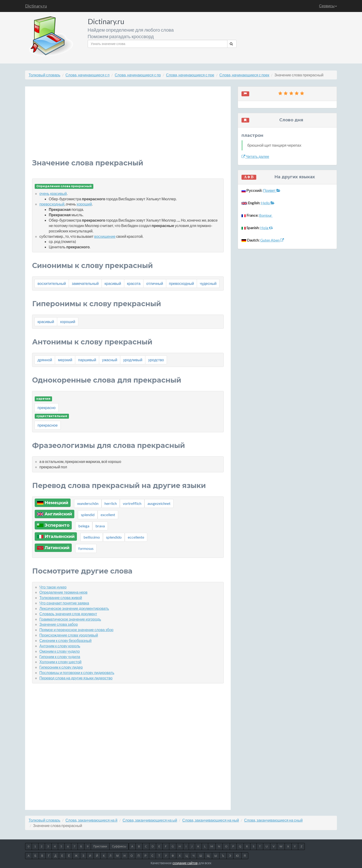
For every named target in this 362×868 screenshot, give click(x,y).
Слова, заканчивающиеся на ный (211, 820)
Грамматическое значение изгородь (70, 619)
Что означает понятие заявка (64, 603)
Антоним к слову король (60, 646)
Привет (272, 190)
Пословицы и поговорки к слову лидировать (77, 672)
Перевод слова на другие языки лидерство (76, 678)
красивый (58, 193)
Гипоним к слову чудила (60, 657)
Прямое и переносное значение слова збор (76, 630)
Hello (268, 203)
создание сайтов (185, 863)
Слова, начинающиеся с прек (244, 75)
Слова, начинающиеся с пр (138, 75)
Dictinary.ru (36, 6)
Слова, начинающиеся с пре (190, 75)
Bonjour (266, 215)
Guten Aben (272, 240)
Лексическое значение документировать (74, 608)
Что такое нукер (53, 587)
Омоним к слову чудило (60, 651)
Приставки (100, 846)
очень (44, 193)
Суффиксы (119, 846)
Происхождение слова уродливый (69, 635)
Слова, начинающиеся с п (87, 75)
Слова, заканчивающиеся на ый (150, 820)
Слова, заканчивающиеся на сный (273, 820)
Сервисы (328, 6)
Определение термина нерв (63, 592)
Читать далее (255, 156)
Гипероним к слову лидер (61, 667)
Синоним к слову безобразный (66, 640)
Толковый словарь (44, 75)
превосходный (52, 204)
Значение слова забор (59, 624)
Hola (267, 228)
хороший (84, 204)
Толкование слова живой (61, 598)
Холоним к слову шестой (60, 662)
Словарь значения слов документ (68, 614)
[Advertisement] (128, 126)
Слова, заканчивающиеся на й (91, 820)
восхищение (105, 236)
